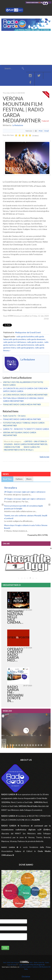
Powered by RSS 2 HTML (38, 535)
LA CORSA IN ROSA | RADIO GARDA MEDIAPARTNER (25, 395)
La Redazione (18, 125)
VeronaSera (11, 488)
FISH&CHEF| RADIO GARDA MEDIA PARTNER (22, 404)
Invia (5, 948)
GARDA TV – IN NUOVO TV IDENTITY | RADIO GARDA (26, 429)
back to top (45, 457)
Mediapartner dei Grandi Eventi (28, 332)
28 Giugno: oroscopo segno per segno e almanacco (25, 492)
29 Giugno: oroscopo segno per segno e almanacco (25, 499)
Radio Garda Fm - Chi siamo (14, 416)
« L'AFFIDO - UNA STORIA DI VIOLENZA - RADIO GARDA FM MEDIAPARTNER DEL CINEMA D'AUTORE (26, 444)
